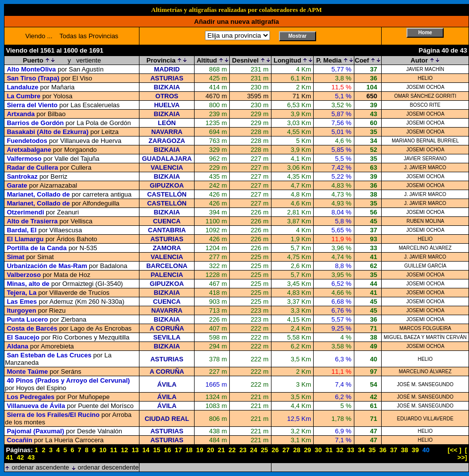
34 (361, 450)
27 (286, 450)
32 (339, 450)
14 (146, 450)
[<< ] (454, 450)
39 (415, 450)
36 (383, 450)
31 (329, 450)
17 (178, 450)
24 (254, 450)
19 (200, 450)
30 (318, 450)
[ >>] (463, 454)
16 (167, 450)
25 (265, 450)
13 (135, 450)
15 (157, 450)
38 (404, 450)
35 (372, 450)
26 (275, 450)
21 (221, 450)
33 (350, 450)
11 (114, 450)
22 (232, 450)
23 (243, 450)
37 (394, 450)
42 (20, 457)
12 (124, 450)
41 (9, 457)
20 (210, 450)
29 (307, 450)
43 (31, 457)
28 (297, 450)
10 (103, 450)
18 (189, 450)
